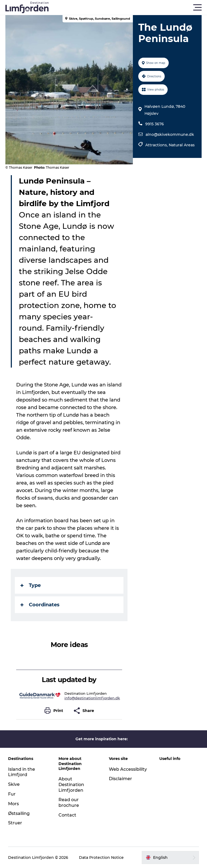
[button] (128, 8)
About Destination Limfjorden (71, 785)
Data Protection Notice (101, 857)
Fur (12, 794)
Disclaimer (120, 779)
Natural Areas (182, 145)
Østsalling (19, 813)
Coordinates (40, 605)
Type (31, 585)
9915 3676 (155, 124)
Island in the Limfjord (22, 772)
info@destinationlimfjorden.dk (92, 698)
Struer (15, 823)
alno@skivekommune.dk (170, 134)
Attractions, (157, 145)
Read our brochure (69, 803)
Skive (14, 784)
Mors (13, 804)
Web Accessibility (128, 769)
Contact (67, 815)
